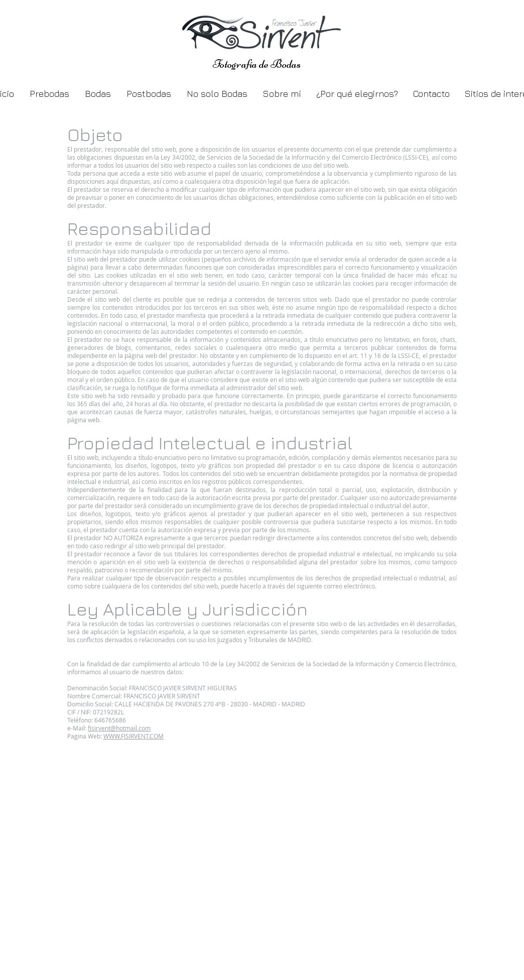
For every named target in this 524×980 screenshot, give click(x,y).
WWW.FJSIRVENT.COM (134, 736)
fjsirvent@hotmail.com (119, 728)
